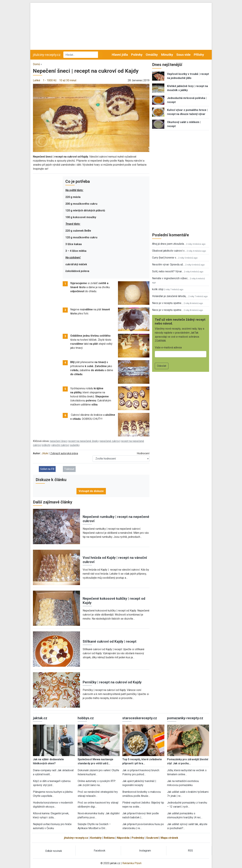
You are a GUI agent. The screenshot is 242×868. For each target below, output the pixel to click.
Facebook (100, 851)
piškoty (46, 445)
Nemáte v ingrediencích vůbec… (171, 278)
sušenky (75, 445)
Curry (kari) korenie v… (165, 258)
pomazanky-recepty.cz (185, 718)
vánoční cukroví (60, 445)
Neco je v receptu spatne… (168, 303)
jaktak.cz (40, 718)
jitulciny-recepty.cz (47, 55)
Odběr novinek (54, 851)
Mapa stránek (169, 838)
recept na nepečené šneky (83, 441)
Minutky (167, 55)
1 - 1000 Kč (50, 80)
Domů (36, 64)
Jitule (45, 453)
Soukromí (152, 838)
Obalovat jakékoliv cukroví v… (169, 251)
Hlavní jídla (120, 55)
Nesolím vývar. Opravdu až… (168, 265)
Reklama (109, 838)
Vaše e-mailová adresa (168, 347)
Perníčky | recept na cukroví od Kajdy (112, 682)
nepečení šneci (59, 441)
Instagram (145, 851)
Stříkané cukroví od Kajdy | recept (110, 641)
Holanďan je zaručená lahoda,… (170, 296)
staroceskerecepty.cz (140, 718)
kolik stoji (158, 289)
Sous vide (183, 55)
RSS (190, 851)
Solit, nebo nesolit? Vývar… (168, 271)
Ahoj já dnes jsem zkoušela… (169, 244)
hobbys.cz (86, 718)
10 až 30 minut (68, 80)
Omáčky (152, 55)
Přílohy (199, 55)
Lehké (37, 80)
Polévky (137, 55)
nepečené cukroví (110, 441)
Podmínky (138, 838)
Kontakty (96, 838)
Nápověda (123, 838)
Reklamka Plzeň (132, 863)
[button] (91, 118)
